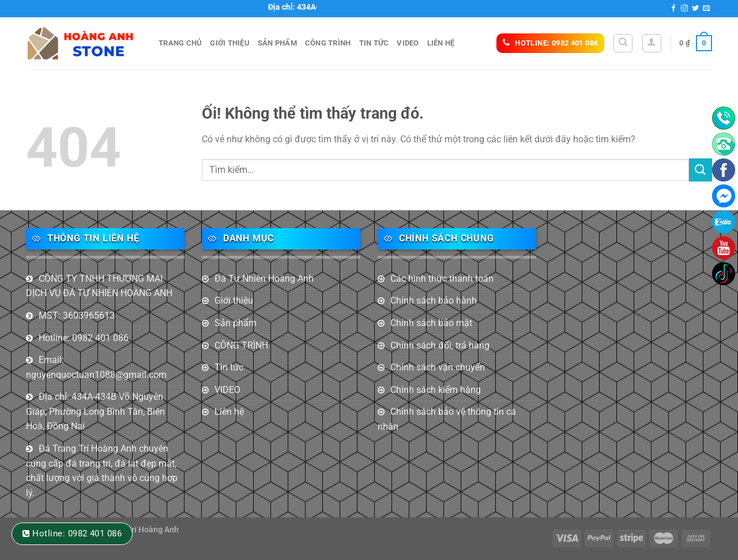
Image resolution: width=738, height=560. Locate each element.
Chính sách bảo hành (434, 300)
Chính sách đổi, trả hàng (440, 345)
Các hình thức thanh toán (442, 279)
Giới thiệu (230, 43)
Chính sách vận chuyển (438, 367)
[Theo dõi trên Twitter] (695, 9)
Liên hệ (441, 43)
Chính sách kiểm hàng (436, 390)
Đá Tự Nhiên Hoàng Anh (264, 279)
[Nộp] (701, 170)
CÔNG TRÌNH (328, 43)
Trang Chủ (180, 43)
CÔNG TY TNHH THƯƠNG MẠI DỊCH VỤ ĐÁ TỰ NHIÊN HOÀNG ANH (99, 286)
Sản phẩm (277, 43)
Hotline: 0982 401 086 (84, 338)
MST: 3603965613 (77, 315)
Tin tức (374, 43)
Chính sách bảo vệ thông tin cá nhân (447, 419)
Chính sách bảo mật (431, 323)
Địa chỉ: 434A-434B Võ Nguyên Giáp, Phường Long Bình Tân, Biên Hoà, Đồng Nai (95, 411)
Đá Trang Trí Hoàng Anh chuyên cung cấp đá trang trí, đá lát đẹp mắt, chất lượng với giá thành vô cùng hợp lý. (102, 471)
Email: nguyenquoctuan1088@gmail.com (96, 367)
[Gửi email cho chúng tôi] (706, 9)
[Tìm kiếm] (623, 43)
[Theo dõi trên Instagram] (684, 9)
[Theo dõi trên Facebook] (673, 9)
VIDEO (408, 43)
